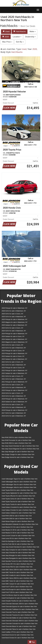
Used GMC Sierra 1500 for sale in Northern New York (19, 570)
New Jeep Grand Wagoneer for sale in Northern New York (20, 449)
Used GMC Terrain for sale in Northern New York (17, 572)
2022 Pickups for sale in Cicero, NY (13, 368)
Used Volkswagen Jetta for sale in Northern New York (19, 487)
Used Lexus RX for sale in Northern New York (16, 538)
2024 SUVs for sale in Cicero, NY (12, 328)
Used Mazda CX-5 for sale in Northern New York (17, 527)
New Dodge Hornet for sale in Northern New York (18, 457)
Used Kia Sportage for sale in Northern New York (17, 541)
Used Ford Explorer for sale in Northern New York (18, 598)
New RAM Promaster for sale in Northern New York (18, 440)
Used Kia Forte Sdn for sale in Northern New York (18, 544)
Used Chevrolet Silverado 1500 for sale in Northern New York (20, 604)
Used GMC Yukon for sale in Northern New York (17, 581)
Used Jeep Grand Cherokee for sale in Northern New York (20, 547)
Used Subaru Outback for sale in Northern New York (19, 513)
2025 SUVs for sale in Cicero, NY (12, 314)
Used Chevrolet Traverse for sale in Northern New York (19, 615)
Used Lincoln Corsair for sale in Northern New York (18, 536)
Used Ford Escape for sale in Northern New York (17, 589)
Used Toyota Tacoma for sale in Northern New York (18, 502)
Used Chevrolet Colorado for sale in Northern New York (20, 624)
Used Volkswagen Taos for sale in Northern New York (19, 485)
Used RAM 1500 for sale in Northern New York (17, 516)
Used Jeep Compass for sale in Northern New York (18, 550)
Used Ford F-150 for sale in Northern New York (17, 587)
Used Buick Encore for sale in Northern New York (18, 635)
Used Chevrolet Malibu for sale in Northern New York (19, 618)
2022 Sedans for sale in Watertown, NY (14, 373)
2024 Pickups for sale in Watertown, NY (15, 334)
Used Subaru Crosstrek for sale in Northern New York (19, 507)
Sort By (20, 42)
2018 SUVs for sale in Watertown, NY (14, 407)
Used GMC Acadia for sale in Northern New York (17, 575)
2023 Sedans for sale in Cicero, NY (13, 356)
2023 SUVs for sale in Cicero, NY (12, 345)
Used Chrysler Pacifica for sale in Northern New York (19, 601)
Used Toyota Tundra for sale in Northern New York (18, 504)
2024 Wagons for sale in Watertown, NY (15, 342)
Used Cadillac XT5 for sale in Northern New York (17, 632)
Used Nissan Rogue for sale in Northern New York (18, 521)
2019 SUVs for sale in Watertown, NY (14, 396)
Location (17, 37)
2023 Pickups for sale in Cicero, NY (13, 351)
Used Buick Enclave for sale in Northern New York (18, 638)
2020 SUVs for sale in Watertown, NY (14, 387)
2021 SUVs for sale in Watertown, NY (14, 379)
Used (6, 31)
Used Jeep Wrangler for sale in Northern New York (18, 555)
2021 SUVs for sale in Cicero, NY (12, 376)
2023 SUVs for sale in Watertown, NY (14, 348)
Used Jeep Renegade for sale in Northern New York (18, 558)
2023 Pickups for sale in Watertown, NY (15, 353)
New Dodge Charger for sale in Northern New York (18, 454)
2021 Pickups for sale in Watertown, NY (15, 382)
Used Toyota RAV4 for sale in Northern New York (17, 490)
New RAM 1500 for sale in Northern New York (16, 437)
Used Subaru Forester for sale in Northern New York (19, 510)
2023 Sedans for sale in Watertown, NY (14, 359)
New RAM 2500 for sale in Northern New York (16, 443)
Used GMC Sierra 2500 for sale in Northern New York (19, 578)
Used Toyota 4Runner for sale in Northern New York (18, 496)
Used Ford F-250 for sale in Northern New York (17, 592)
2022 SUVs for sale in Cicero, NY (12, 362)
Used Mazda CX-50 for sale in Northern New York (18, 533)
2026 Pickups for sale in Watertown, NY (15, 308)
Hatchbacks (20, 31)
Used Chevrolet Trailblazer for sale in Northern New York (20, 609)
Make (33, 31)
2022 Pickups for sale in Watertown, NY (15, 370)
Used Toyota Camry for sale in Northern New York (18, 499)
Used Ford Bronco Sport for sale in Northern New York (19, 595)
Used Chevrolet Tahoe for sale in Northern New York (19, 629)
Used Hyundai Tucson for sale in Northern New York (18, 561)
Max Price (7, 42)
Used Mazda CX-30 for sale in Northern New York (18, 530)
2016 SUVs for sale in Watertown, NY (14, 416)
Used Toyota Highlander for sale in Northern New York (19, 493)
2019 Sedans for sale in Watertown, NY (14, 402)
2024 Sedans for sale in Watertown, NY (14, 339)
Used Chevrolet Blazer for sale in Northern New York (19, 626)
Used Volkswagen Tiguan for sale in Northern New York (20, 479)
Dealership (30, 37)
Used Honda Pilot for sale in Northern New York (17, 567)
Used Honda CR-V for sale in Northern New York (17, 564)
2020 (6, 37)
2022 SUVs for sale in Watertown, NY (14, 365)
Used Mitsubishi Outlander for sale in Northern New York (20, 524)
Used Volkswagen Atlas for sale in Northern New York (19, 482)
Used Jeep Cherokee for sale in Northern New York (18, 553)
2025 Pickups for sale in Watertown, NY (15, 319)
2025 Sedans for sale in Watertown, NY (14, 325)
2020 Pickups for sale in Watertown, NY (15, 390)
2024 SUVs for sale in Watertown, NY (14, 331)
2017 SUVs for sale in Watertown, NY (14, 413)
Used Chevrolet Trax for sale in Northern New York (18, 612)
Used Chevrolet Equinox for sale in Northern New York (19, 606)
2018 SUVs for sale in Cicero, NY (12, 405)
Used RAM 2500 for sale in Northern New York (17, 519)
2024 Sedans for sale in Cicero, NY (13, 336)
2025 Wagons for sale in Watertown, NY (15, 322)
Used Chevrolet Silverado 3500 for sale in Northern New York (20, 621)
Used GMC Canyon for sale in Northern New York (18, 584)
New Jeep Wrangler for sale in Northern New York (18, 452)
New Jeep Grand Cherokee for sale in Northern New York (20, 446)
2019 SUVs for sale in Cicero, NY (12, 393)
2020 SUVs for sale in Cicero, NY (12, 385)
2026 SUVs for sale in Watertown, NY (14, 311)
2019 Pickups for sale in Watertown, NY (15, 399)
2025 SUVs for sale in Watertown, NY (14, 317)
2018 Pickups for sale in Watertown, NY (15, 410)
